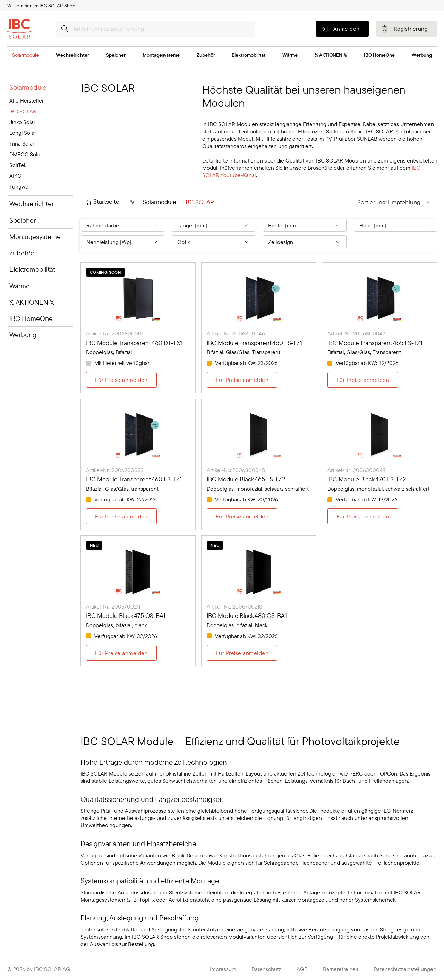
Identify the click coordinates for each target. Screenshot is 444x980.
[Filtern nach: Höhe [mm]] (396, 225)
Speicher (116, 55)
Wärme (290, 55)
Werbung (422, 55)
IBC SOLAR (23, 111)
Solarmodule (25, 55)
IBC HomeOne (379, 55)
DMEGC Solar (26, 154)
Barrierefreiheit (341, 969)
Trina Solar (22, 143)
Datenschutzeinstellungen (405, 969)
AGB (302, 969)
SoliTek (18, 165)
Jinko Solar (22, 122)
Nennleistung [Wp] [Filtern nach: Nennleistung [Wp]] (109, 242)
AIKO (15, 176)
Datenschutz (266, 969)
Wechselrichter (72, 55)
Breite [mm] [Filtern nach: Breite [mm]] (283, 225)
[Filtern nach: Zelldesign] (304, 242)
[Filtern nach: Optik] (214, 242)
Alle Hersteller (27, 100)
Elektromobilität (249, 55)
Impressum (223, 969)
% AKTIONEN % (331, 55)
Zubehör (206, 55)
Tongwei (19, 186)
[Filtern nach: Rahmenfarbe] (123, 225)
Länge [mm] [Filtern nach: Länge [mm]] (192, 225)
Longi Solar (23, 133)
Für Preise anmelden (121, 380)
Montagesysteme (161, 55)
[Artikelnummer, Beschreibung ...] (155, 29)
